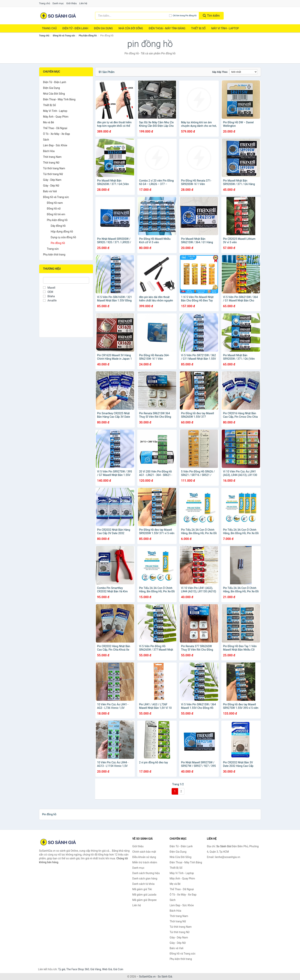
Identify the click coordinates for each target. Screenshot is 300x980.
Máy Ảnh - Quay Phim (56, 117)
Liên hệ (83, 3)
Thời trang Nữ (51, 163)
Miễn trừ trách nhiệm (145, 862)
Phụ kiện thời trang (54, 255)
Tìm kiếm (211, 16)
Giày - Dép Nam (52, 180)
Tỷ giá (62, 969)
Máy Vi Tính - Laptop (225, 28)
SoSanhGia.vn (147, 977)
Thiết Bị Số (198, 28)
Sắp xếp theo (220, 72)
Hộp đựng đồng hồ (62, 232)
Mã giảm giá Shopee (145, 900)
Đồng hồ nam (55, 203)
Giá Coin (118, 969)
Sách (46, 140)
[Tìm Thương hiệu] (66, 280)
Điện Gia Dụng (103, 28)
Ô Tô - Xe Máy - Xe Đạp (56, 134)
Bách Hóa (49, 151)
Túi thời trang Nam (54, 168)
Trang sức (53, 249)
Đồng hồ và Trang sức (64, 36)
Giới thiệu (71, 3)
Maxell (49, 288)
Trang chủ (44, 3)
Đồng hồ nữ (54, 209)
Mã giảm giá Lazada (144, 895)
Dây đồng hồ (58, 226)
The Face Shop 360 (78, 969)
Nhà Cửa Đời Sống (131, 28)
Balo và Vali (50, 191)
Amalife (50, 300)
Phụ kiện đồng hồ (88, 36)
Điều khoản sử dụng (144, 857)
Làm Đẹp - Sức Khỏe (55, 145)
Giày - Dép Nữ (51, 186)
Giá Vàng (96, 969)
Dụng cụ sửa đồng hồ (63, 237)
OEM (48, 292)
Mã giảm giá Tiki (142, 889)
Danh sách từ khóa (143, 884)
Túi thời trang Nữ (53, 174)
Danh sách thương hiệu (146, 873)
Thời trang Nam (52, 157)
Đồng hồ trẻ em (56, 214)
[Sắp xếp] (243, 72)
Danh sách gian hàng (145, 878)
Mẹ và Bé (49, 122)
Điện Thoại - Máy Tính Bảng (167, 28)
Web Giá (107, 969)
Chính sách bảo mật (144, 852)
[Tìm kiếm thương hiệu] (132, 16)
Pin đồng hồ (58, 243)
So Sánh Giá (165, 977)
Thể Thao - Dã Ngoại (55, 128)
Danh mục (58, 3)
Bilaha (49, 296)
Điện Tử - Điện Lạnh (75, 28)
